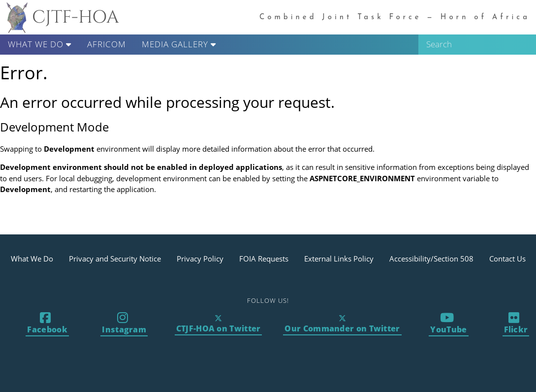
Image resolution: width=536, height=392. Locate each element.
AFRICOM (107, 44)
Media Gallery (179, 44)
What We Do (40, 44)
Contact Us (507, 259)
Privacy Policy (200, 259)
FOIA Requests (264, 259)
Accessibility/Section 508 (431, 259)
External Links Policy (339, 259)
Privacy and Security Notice (115, 259)
